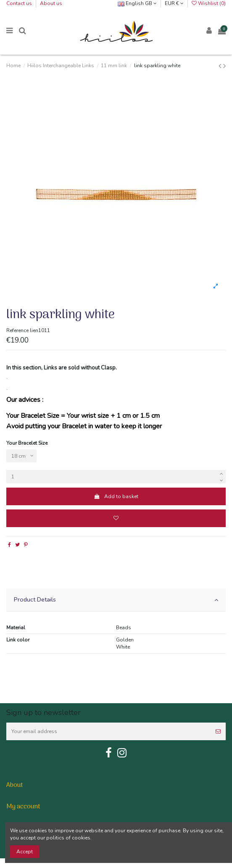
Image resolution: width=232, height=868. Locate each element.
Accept (25, 852)
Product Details (116, 599)
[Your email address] (108, 731)
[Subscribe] (218, 731)
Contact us (20, 3)
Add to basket (116, 496)
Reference (17, 330)
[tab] (116, 600)
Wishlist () (209, 3)
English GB (137, 3)
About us (51, 3)
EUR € (174, 3)
